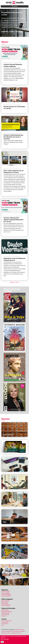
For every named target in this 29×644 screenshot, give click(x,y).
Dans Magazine (5, 604)
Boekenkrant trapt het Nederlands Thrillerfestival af (14, 259)
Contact (4, 619)
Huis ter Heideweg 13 (7, 621)
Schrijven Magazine (6, 605)
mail (2, 625)
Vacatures (4, 616)
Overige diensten (5, 613)
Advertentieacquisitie (6, 611)
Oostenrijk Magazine (6, 594)
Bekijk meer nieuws (14, 282)
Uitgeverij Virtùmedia (8, 608)
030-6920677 (5, 624)
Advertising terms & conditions (9, 633)
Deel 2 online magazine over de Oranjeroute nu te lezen (14, 172)
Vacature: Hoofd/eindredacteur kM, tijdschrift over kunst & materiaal (13, 137)
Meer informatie (5, 639)
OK (2, 642)
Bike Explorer (5, 602)
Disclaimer (17, 630)
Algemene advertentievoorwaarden (16, 631)
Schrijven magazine (6, 596)
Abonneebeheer (5, 610)
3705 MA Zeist (5, 622)
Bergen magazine (6, 592)
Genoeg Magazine (6, 593)
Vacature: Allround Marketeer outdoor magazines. (13, 65)
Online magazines (7, 599)
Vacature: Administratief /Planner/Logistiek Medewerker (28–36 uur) (13, 220)
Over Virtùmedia (5, 614)
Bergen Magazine (6, 601)
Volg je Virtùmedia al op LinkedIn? (13, 570)
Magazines (5, 590)
